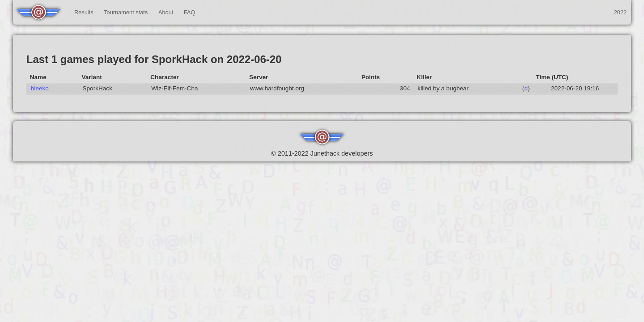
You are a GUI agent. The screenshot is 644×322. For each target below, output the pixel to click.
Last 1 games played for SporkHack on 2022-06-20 (154, 59)
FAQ (190, 12)
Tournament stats (126, 12)
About (166, 12)
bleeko (40, 88)
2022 (620, 12)
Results (84, 12)
